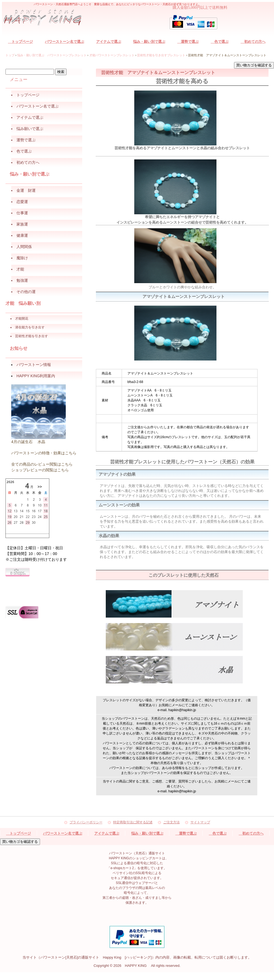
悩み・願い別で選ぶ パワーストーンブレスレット (52, 55)
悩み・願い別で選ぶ (149, 42)
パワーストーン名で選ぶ (65, 42)
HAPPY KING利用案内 (36, 376)
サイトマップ (200, 822)
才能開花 (22, 319)
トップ (10, 55)
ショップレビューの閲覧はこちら (40, 470)
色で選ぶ (220, 42)
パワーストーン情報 (34, 365)
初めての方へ (253, 42)
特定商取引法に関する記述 (133, 822)
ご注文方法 (172, 822)
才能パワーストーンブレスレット (112, 55)
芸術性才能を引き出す (32, 336)
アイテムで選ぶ (109, 42)
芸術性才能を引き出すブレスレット (161, 55)
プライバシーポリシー (86, 822)
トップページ (20, 42)
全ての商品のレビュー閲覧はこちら (42, 464)
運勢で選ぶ (188, 42)
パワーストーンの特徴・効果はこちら (44, 453)
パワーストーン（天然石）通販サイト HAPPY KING (46, 18)
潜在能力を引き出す (30, 327)
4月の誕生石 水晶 (28, 442)
